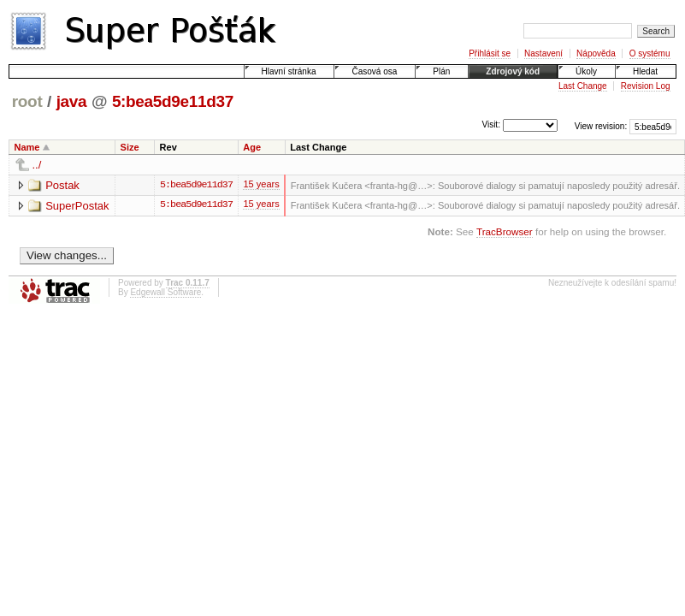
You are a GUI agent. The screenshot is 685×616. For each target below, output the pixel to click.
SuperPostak (77, 206)
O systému (650, 53)
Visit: (491, 125)
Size (130, 147)
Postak (62, 185)
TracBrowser (505, 232)
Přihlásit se (490, 53)
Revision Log (646, 86)
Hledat (645, 71)
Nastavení (543, 53)
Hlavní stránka (289, 71)
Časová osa (374, 71)
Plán (441, 71)
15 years (261, 187)
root (27, 101)
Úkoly (586, 71)
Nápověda (596, 53)
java (72, 101)
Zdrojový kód (513, 71)
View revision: (601, 126)
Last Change (583, 86)
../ (37, 165)
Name (27, 147)
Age (252, 147)
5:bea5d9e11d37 (173, 101)
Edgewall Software (165, 293)
